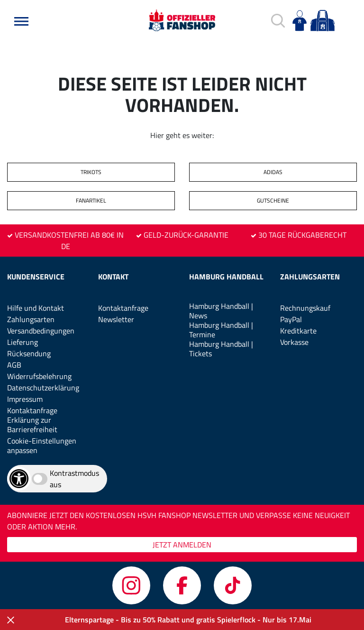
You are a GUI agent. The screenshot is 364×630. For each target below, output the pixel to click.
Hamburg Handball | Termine (221, 330)
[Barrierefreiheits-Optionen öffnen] (19, 479)
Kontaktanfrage (32, 410)
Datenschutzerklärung (43, 388)
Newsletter (116, 319)
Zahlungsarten (31, 319)
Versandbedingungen (41, 331)
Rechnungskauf (305, 308)
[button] (21, 21)
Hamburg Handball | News (221, 311)
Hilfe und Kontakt (36, 308)
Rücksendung (29, 353)
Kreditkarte (298, 331)
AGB (14, 365)
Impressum (25, 399)
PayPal (291, 319)
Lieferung (23, 342)
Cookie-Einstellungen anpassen (42, 445)
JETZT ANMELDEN (182, 545)
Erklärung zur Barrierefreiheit (32, 425)
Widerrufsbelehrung (39, 376)
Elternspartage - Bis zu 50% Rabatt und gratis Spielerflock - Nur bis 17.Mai (188, 620)
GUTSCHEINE (273, 200)
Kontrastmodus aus (74, 479)
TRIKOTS (91, 172)
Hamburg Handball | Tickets (221, 349)
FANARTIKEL (91, 200)
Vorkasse (294, 342)
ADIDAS (273, 172)
